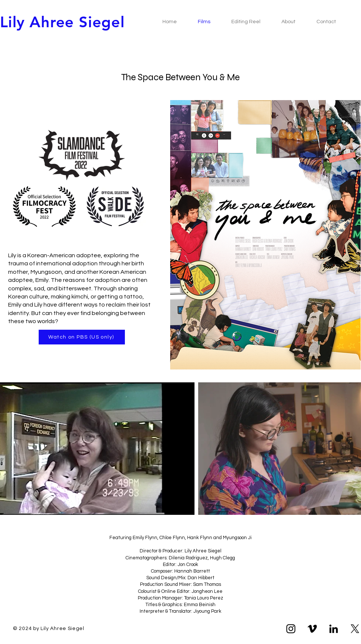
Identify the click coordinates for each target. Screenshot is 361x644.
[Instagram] (291, 629)
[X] (355, 629)
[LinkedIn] (334, 629)
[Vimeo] (312, 629)
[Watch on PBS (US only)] (82, 337)
